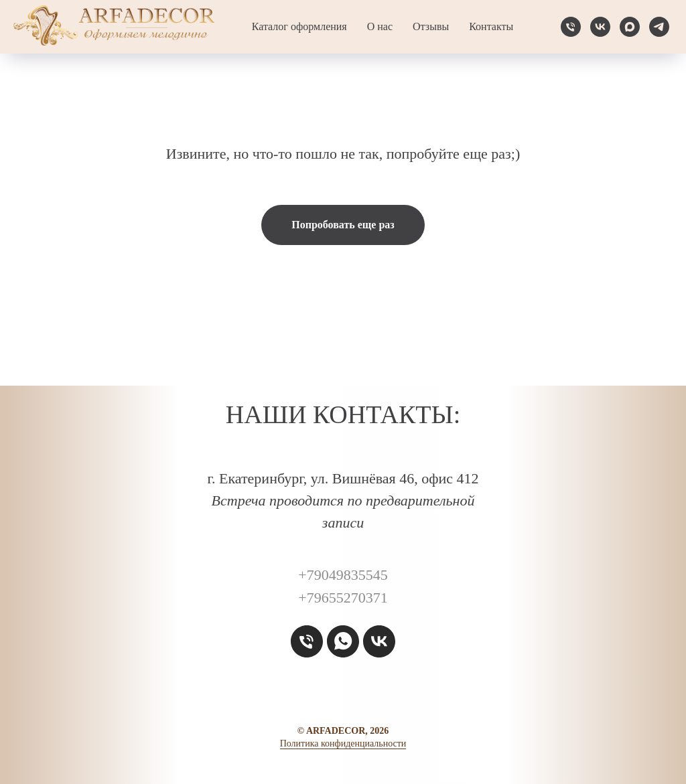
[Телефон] (571, 27)
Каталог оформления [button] (299, 26)
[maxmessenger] (630, 27)
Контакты (491, 26)
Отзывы (431, 26)
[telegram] (659, 27)
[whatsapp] (343, 641)
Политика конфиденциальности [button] (343, 743)
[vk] (600, 27)
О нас (380, 26)
